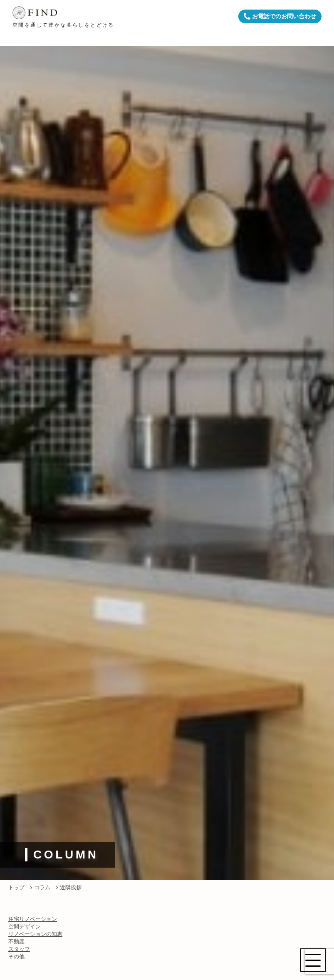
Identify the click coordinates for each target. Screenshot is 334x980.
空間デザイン (25, 927)
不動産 (16, 942)
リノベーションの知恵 (35, 934)
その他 (16, 956)
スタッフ (19, 949)
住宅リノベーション (33, 919)
